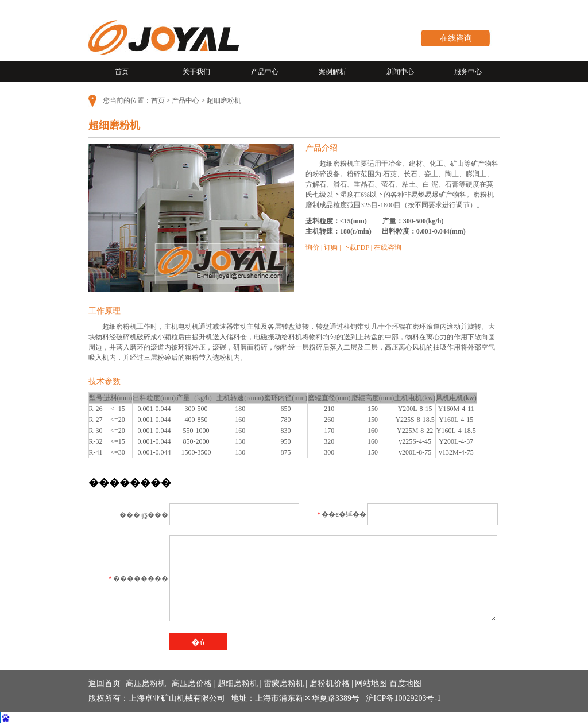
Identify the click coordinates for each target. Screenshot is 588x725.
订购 (331, 247)
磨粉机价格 (330, 683)
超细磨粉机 (238, 683)
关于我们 (196, 72)
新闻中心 (400, 72)
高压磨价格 (192, 683)
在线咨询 (456, 38)
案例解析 (332, 72)
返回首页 (105, 683)
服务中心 (468, 72)
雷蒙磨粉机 (284, 683)
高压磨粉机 (146, 683)
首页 (122, 72)
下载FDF (356, 247)
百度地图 (405, 683)
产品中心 (265, 72)
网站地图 (371, 683)
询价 (312, 247)
